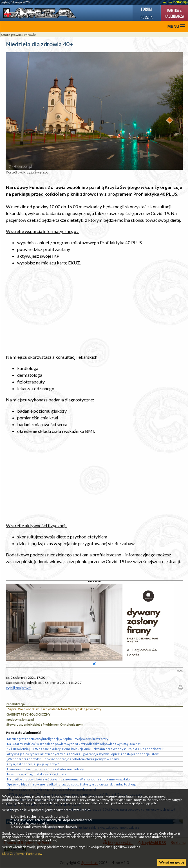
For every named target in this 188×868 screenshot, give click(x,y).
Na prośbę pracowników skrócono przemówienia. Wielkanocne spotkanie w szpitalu (68, 779)
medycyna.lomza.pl (20, 719)
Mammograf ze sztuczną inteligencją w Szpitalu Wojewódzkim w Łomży (58, 739)
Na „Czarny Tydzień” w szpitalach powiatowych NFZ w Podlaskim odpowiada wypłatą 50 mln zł (74, 744)
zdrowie (30, 35)
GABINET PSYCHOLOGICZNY (28, 714)
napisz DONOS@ (175, 2)
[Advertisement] (94, 310)
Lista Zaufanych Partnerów (22, 854)
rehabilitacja (16, 704)
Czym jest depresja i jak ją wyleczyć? (33, 764)
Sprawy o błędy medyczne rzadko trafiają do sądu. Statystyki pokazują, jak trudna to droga (72, 784)
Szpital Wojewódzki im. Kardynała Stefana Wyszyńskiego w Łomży (55, 709)
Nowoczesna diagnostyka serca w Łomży (37, 774)
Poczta (146, 17)
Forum (146, 9)
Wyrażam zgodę (172, 862)
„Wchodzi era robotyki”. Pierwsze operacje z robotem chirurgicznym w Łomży (63, 759)
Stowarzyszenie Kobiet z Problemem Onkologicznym (45, 724)
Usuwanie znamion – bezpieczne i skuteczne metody (45, 769)
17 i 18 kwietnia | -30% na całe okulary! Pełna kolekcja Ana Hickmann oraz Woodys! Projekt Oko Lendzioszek (85, 749)
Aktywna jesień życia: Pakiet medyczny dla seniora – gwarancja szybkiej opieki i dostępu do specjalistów (83, 754)
